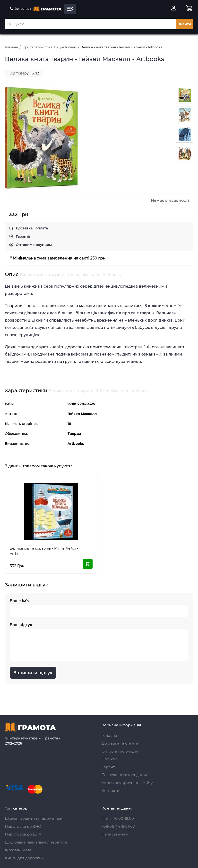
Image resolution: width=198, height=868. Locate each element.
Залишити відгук (33, 673)
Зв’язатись (20, 9)
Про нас (109, 759)
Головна (11, 47)
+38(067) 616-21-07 (118, 826)
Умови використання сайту (127, 783)
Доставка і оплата (32, 228)
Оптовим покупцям (34, 245)
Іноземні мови (19, 850)
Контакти (110, 791)
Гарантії (23, 236)
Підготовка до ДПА (23, 834)
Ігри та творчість (36, 47)
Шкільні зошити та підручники (34, 818)
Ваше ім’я (99, 608)
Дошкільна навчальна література (36, 842)
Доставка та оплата (120, 743)
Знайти (184, 24)
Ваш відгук (99, 642)
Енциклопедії (65, 47)
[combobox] (90, 24)
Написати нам (115, 834)
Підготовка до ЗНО (23, 826)
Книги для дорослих (24, 858)
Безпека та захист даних (125, 775)
